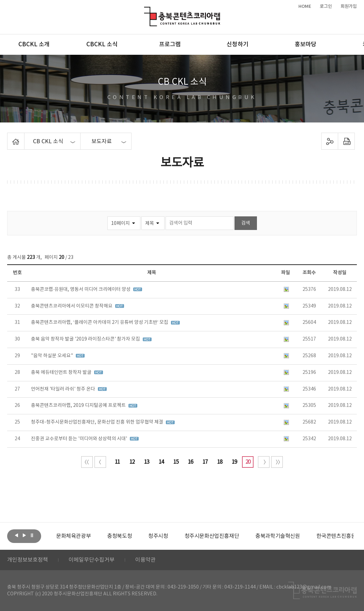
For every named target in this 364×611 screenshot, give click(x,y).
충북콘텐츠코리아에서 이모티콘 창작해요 (72, 306)
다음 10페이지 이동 (264, 462)
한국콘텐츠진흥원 (336, 536)
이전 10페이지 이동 (100, 462)
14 (161, 462)
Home (9, 137)
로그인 (326, 6)
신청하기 (238, 45)
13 (146, 462)
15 (176, 462)
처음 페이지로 (87, 462)
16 (190, 462)
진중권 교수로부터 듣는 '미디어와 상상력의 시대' (80, 439)
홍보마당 (306, 45)
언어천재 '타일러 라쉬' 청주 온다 (64, 389)
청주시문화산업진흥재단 (212, 536)
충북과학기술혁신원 (278, 536)
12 (132, 462)
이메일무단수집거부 (92, 560)
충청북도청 (119, 536)
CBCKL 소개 (34, 45)
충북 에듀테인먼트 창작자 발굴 (62, 373)
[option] (73, 536)
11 (117, 462)
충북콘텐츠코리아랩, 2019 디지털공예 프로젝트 (79, 406)
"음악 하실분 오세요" (53, 356)
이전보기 (16, 535)
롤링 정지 (32, 535)
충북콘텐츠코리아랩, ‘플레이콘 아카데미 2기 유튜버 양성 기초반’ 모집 (100, 323)
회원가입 (349, 6)
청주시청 (158, 536)
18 (220, 462)
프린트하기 (346, 141)
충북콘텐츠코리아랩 (146, 11)
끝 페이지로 (277, 462)
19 (234, 462)
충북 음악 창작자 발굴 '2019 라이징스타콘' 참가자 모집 (86, 339)
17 (205, 462)
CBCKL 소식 (102, 45)
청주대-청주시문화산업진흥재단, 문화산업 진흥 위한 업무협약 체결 (98, 422)
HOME (305, 6)
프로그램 (170, 45)
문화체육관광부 (73, 536)
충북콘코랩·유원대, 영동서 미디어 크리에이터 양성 (81, 290)
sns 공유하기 (330, 141)
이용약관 (145, 560)
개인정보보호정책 (28, 560)
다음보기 (24, 535)
